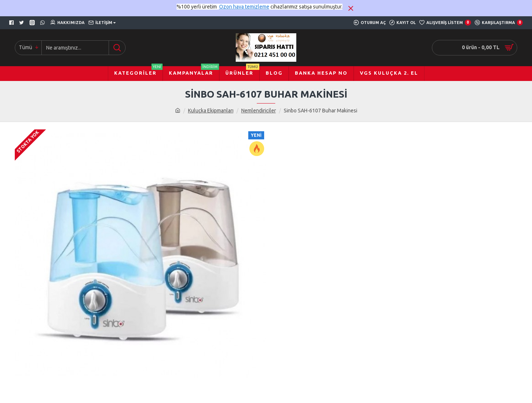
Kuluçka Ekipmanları (211, 111)
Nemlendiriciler (259, 111)
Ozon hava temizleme (244, 7)
